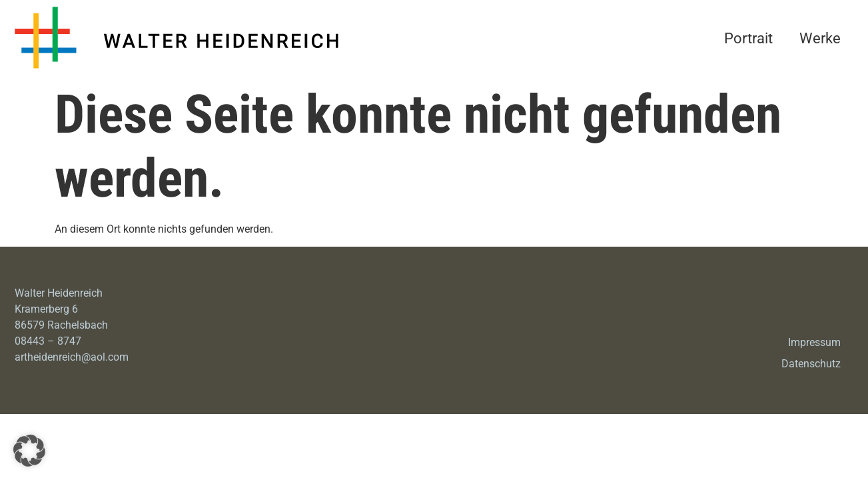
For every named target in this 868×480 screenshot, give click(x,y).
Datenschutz (811, 364)
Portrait (748, 38)
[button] (29, 451)
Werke (820, 38)
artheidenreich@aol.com (72, 357)
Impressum (814, 342)
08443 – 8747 (48, 341)
